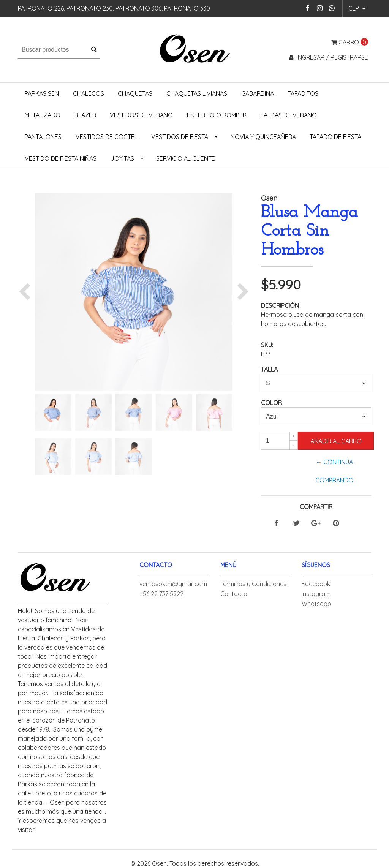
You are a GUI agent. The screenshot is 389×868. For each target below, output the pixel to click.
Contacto (234, 594)
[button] (357, 9)
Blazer (85, 115)
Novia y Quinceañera (263, 137)
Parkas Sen (42, 93)
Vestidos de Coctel (107, 137)
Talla (269, 369)
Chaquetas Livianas (197, 93)
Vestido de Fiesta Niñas (61, 158)
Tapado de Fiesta (335, 137)
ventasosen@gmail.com (173, 584)
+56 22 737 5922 (161, 594)
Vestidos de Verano (141, 115)
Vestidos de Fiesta (180, 137)
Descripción (280, 305)
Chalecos (89, 93)
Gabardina (258, 93)
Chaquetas (135, 93)
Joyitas (122, 158)
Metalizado (43, 115)
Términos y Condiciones (253, 584)
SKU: (267, 345)
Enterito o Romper (217, 115)
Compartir (316, 507)
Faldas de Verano (289, 115)
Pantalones (43, 137)
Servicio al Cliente (186, 158)
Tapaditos (303, 93)
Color (271, 403)
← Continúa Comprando (334, 471)
